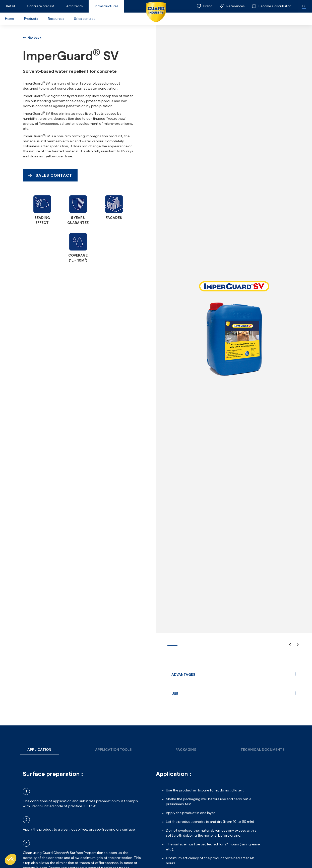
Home (10, 19)
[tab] (39, 750)
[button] (290, 645)
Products (31, 19)
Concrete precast (41, 6)
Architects (74, 6)
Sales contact (84, 19)
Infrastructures (106, 6)
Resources (56, 19)
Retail (10, 6)
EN (304, 6)
